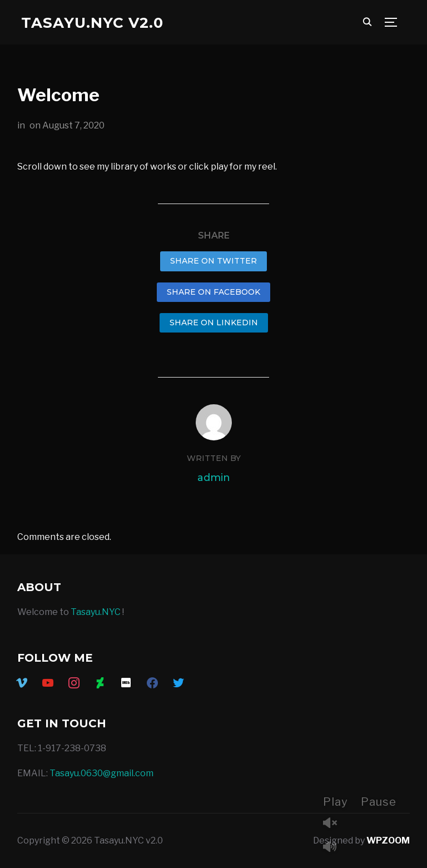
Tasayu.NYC (96, 612)
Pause (379, 802)
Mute (334, 848)
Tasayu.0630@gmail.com (101, 773)
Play (336, 802)
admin (214, 478)
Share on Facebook (213, 292)
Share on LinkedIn (214, 323)
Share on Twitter (213, 261)
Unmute (334, 824)
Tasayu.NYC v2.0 (92, 23)
